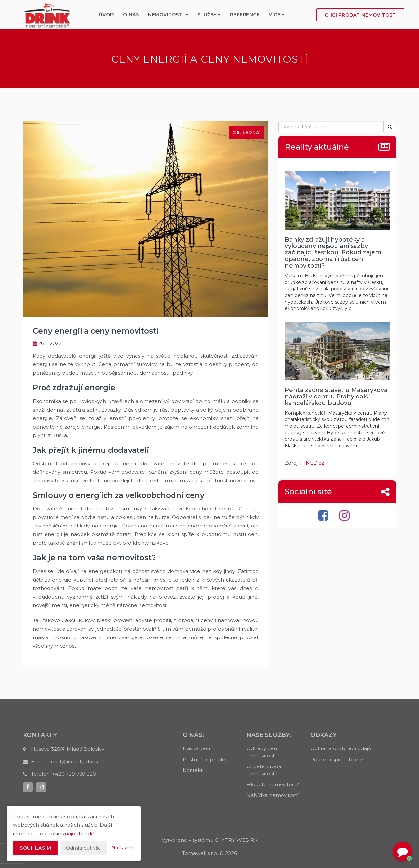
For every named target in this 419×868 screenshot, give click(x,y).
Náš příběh (196, 748)
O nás (131, 15)
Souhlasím (36, 848)
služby (209, 15)
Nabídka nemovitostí (273, 795)
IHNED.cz (312, 463)
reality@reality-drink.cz (77, 761)
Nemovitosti (168, 15)
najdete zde (80, 833)
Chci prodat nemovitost (360, 15)
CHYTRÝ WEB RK (236, 840)
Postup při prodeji (205, 759)
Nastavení (123, 848)
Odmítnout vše (83, 848)
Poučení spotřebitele (337, 759)
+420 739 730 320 (74, 774)
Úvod (106, 15)
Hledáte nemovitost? (273, 784)
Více (277, 15)
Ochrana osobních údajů (341, 748)
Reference (245, 15)
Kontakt (193, 770)
